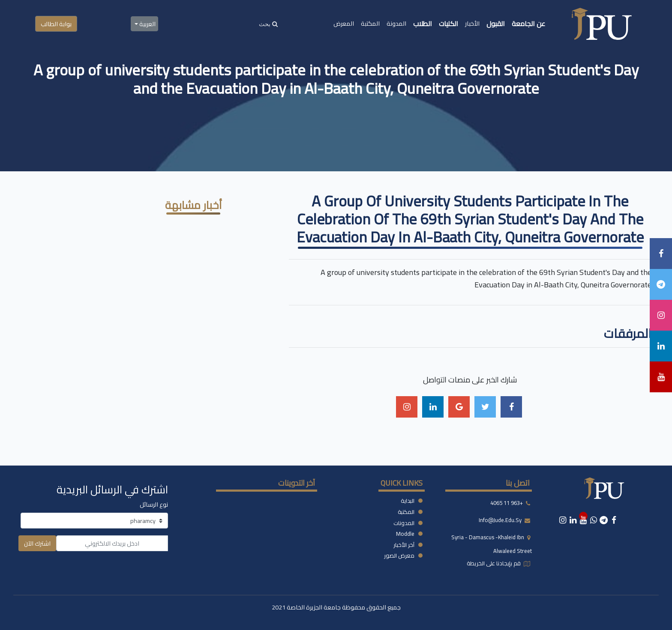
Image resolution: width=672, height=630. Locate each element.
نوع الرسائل (154, 504)
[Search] (268, 24)
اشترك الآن (37, 543)
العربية (147, 24)
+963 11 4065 (507, 503)
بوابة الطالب (56, 24)
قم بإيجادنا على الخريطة (494, 563)
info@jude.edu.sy (501, 520)
